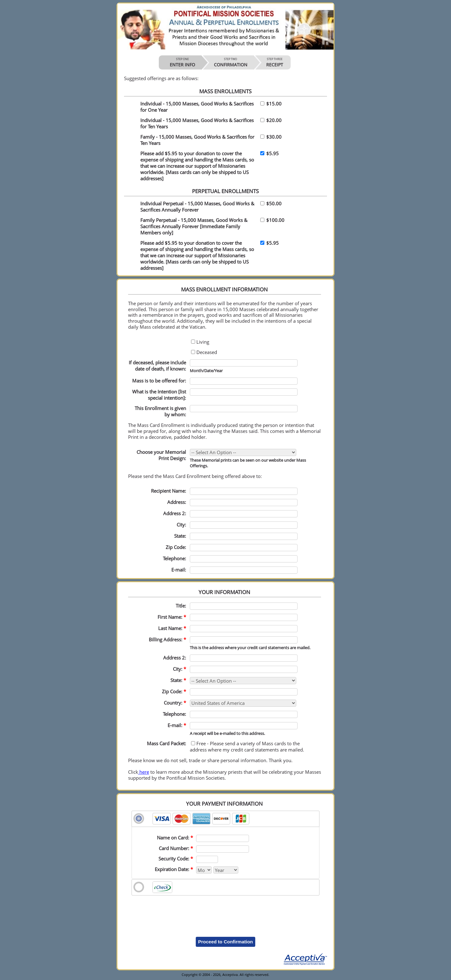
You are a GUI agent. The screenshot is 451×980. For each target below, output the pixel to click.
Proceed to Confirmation (225, 942)
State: (178, 680)
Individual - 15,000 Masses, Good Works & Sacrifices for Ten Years (197, 123)
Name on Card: (175, 838)
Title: (181, 606)
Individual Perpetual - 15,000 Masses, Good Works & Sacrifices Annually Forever (197, 207)
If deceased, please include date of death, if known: (157, 366)
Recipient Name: (168, 491)
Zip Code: (176, 547)
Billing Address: (167, 639)
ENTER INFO (182, 62)
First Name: (172, 617)
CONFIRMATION (231, 62)
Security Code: (176, 859)
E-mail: (179, 570)
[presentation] (225, 911)
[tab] (225, 819)
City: (181, 525)
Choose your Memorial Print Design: (161, 455)
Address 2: (175, 513)
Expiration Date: (174, 869)
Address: (177, 502)
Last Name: (172, 628)
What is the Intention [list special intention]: (159, 395)
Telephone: (174, 558)
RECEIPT (275, 62)
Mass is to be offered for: (159, 381)
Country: (175, 703)
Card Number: (176, 848)
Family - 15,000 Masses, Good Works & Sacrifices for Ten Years (197, 140)
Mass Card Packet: (166, 743)
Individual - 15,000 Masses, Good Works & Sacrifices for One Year (197, 107)
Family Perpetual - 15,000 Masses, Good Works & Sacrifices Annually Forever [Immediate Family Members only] (194, 226)
